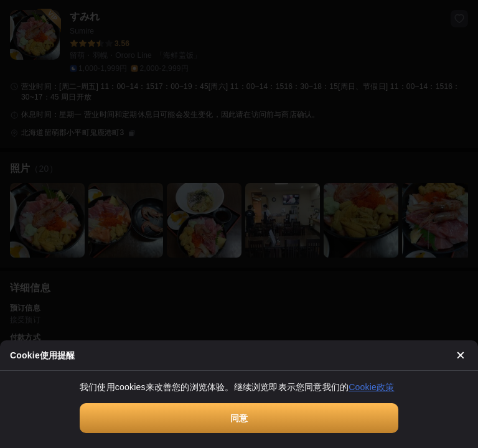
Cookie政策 (371, 387)
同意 (239, 418)
